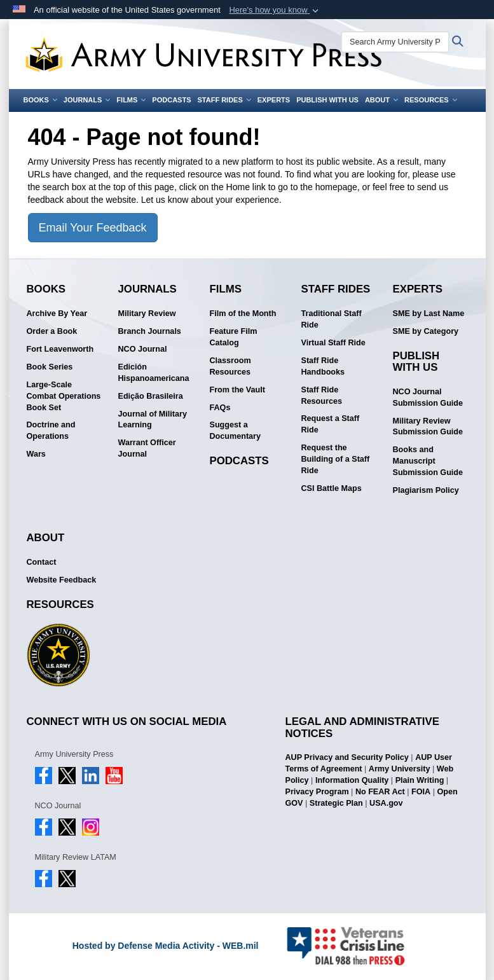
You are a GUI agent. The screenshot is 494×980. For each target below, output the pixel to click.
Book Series (50, 367)
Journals (87, 100)
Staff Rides (224, 100)
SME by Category (426, 331)
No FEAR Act (380, 792)
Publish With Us (327, 100)
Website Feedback (62, 580)
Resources (431, 100)
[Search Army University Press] (395, 42)
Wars (36, 454)
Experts (274, 100)
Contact (42, 562)
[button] (275, 10)
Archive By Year (57, 314)
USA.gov (386, 803)
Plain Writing (420, 780)
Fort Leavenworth (60, 349)
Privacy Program (317, 792)
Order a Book (52, 331)
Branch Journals (150, 331)
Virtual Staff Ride (333, 343)
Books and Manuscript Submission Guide (428, 461)
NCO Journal (143, 349)
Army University (400, 769)
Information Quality (352, 780)
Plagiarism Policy (426, 490)
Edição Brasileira (151, 396)
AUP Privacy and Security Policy (347, 757)
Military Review (147, 314)
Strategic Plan (336, 803)
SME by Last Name (429, 314)
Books (40, 100)
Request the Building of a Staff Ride (336, 459)
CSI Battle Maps (332, 488)
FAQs (220, 408)
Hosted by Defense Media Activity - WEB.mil (166, 946)
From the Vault (237, 390)
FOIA (421, 792)
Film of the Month (243, 314)
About (381, 100)
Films (131, 100)
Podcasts (171, 100)
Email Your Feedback (93, 228)
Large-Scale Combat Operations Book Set (64, 396)
